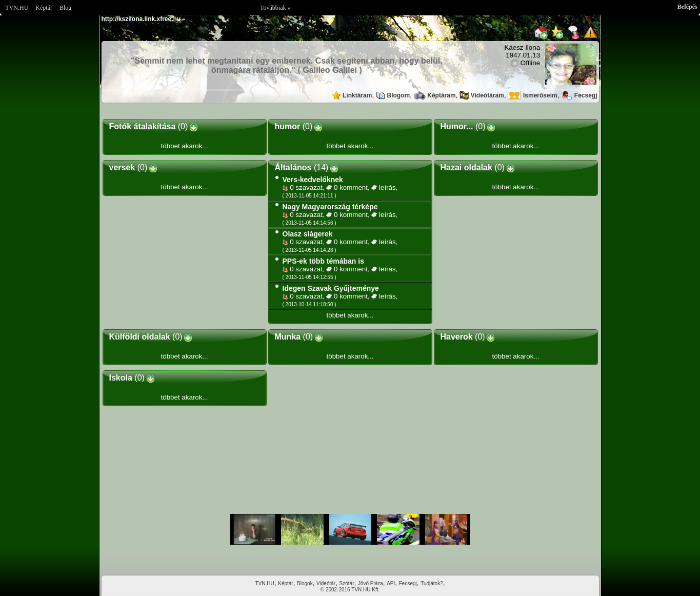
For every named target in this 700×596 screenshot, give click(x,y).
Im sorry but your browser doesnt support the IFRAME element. (350, 529)
